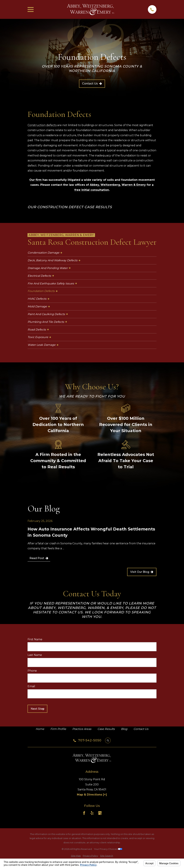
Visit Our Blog (142, 572)
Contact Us (92, 84)
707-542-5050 (90, 741)
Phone (32, 671)
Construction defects (42, 125)
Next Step (38, 709)
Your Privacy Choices (108, 849)
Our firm (35, 180)
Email (31, 686)
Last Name (35, 655)
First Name (35, 639)
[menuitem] (92, 253)
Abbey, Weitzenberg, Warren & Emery (118, 185)
